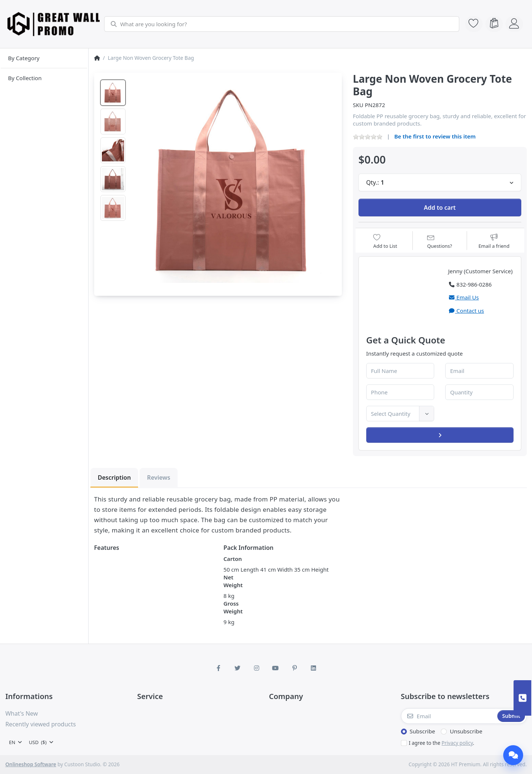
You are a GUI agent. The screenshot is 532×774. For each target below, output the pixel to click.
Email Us (464, 297)
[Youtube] (276, 668)
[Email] (449, 716)
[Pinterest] (295, 668)
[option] (113, 93)
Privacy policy (457, 743)
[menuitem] (44, 58)
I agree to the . (441, 743)
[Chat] (513, 755)
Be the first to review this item (435, 136)
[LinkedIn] (314, 668)
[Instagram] (257, 668)
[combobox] (281, 24)
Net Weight (233, 581)
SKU (358, 105)
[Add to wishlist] (385, 241)
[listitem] (234, 181)
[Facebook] (219, 668)
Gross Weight (233, 607)
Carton (233, 559)
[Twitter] (237, 668)
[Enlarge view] (234, 181)
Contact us (466, 311)
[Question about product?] (440, 241)
